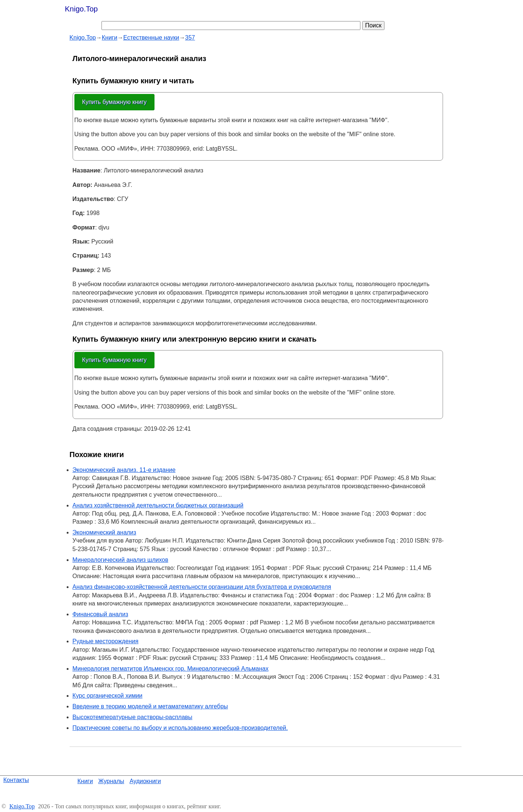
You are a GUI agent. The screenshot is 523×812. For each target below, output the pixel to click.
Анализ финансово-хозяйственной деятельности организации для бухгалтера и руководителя (202, 587)
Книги (85, 781)
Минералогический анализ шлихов (121, 560)
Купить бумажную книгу (114, 102)
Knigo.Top (81, 9)
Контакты (16, 780)
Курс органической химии (108, 696)
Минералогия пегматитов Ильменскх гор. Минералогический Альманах (171, 669)
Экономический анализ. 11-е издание (124, 470)
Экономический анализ (104, 532)
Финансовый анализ (100, 614)
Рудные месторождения (106, 641)
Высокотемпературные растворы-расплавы (133, 717)
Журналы (111, 781)
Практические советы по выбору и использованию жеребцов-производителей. (180, 728)
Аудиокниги (145, 781)
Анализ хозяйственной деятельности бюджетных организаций (158, 505)
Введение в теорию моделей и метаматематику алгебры (150, 706)
